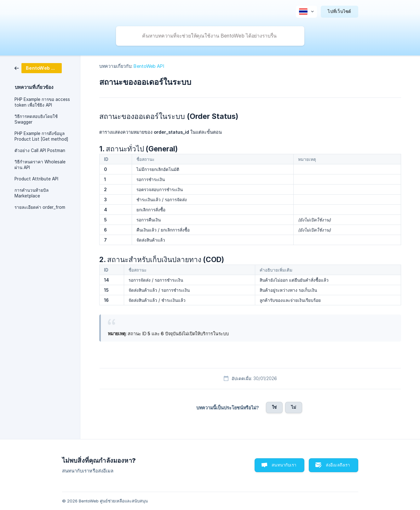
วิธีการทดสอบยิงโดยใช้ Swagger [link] (36, 119)
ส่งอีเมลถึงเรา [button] (338, 465)
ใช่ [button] (274, 407)
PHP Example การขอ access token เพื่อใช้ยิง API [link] (42, 102)
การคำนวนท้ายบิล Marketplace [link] (32, 193)
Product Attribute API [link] (36, 179)
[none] (306, 12)
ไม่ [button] (294, 407)
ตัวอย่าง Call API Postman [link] (40, 150)
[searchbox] (210, 36)
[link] (38, 68)
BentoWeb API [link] (149, 66)
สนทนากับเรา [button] (284, 465)
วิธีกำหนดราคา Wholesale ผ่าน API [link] (40, 165)
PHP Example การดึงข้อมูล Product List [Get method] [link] (41, 136)
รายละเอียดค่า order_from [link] (40, 207)
